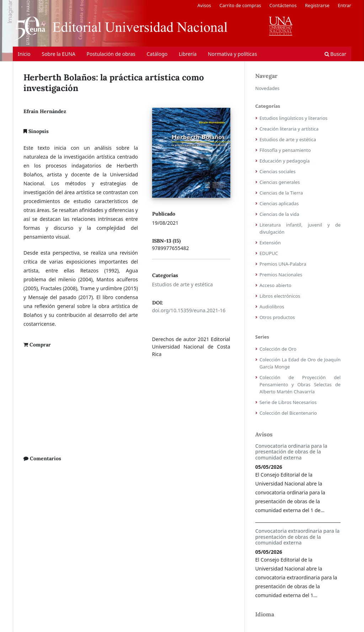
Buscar (335, 54)
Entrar (344, 5)
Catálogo (157, 54)
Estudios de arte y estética (183, 284)
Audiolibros (272, 307)
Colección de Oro (278, 349)
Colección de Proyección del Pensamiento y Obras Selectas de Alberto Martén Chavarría (300, 384)
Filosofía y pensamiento (285, 150)
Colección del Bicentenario (288, 413)
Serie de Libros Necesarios (288, 402)
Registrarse (317, 5)
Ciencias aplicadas (279, 203)
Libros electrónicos (280, 296)
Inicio (24, 54)
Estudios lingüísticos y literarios (293, 118)
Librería (188, 54)
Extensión (270, 243)
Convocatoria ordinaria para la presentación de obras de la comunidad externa (291, 452)
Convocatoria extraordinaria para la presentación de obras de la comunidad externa (297, 537)
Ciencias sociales (277, 171)
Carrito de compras (240, 5)
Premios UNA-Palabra (283, 264)
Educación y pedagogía (285, 161)
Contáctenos (283, 5)
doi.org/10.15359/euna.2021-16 (189, 310)
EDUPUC (269, 253)
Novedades (267, 88)
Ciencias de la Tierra (281, 193)
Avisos (204, 5)
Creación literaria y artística (289, 129)
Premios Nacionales (281, 275)
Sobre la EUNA (58, 54)
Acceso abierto (275, 285)
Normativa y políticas (232, 54)
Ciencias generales (280, 182)
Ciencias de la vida (279, 214)
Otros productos (277, 317)
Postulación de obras (111, 54)
